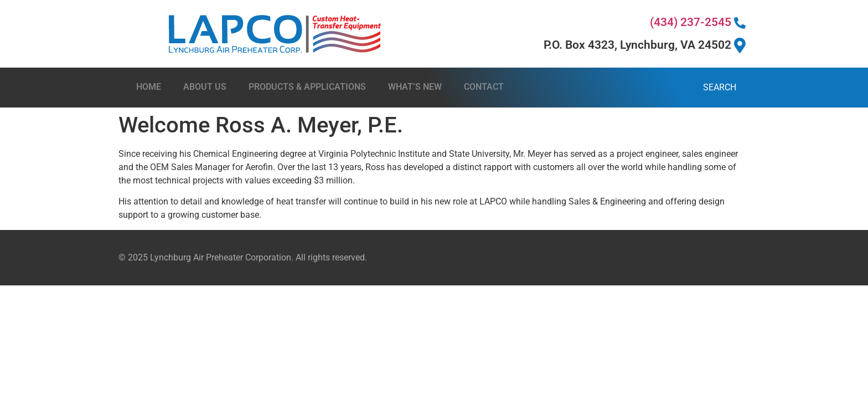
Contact (484, 87)
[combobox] (636, 88)
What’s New (415, 87)
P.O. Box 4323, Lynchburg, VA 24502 (645, 45)
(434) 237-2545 (698, 22)
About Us (205, 87)
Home (149, 87)
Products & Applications (307, 87)
